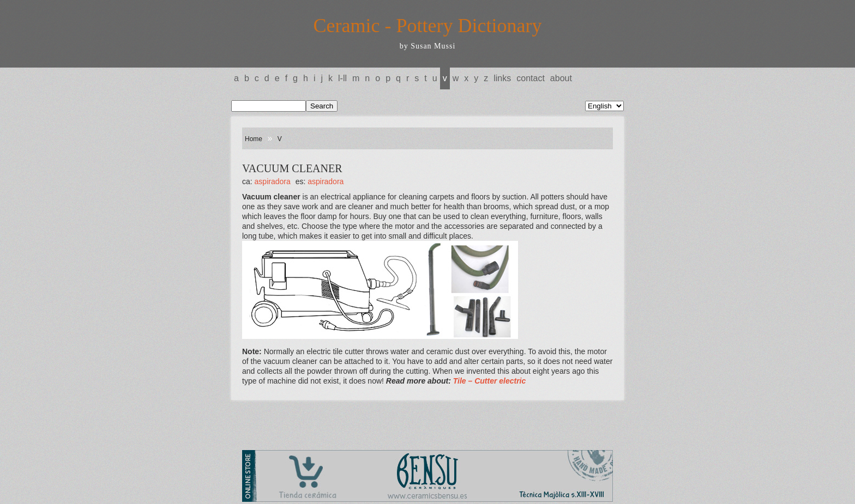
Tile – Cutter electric (490, 381)
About (561, 78)
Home (254, 139)
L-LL (342, 78)
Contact (531, 78)
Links (502, 78)
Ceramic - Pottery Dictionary (428, 26)
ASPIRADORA (273, 181)
